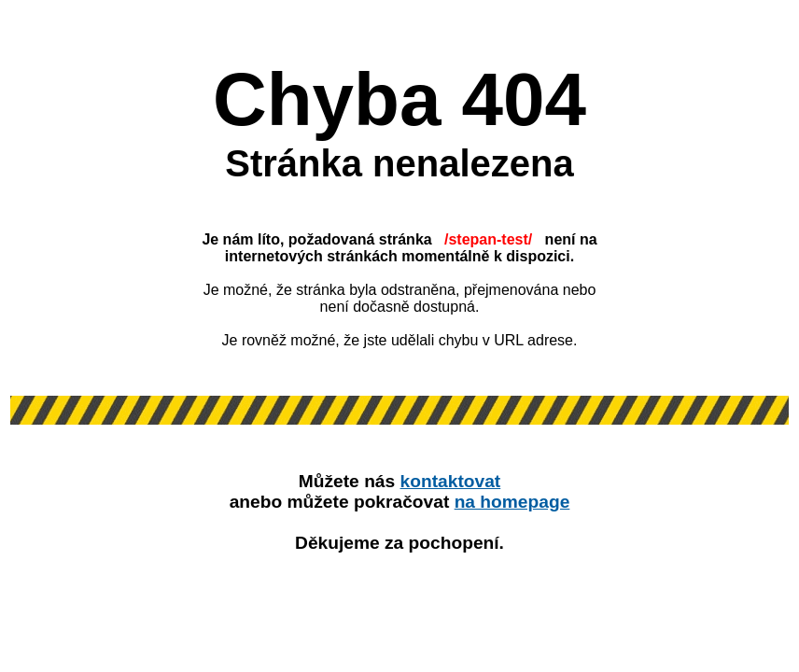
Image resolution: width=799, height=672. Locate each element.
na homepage (512, 502)
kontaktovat (451, 481)
